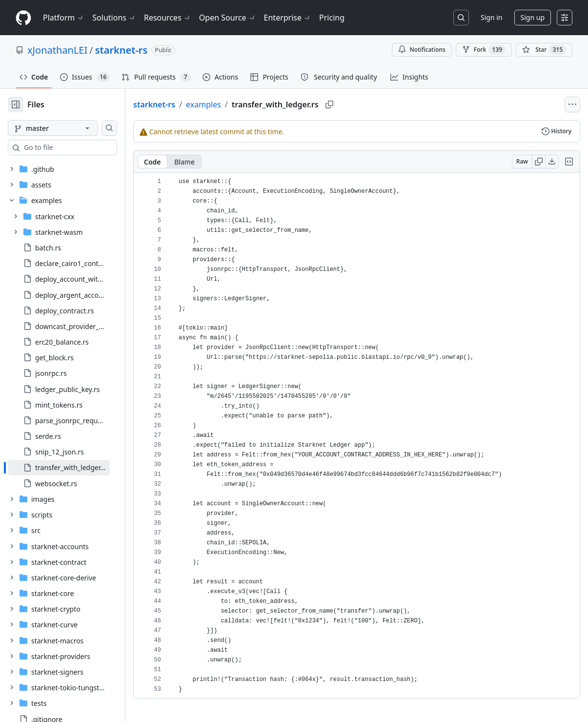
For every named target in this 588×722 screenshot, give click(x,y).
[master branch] (68, 128)
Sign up (533, 17)
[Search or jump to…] (461, 18)
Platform (64, 18)
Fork (484, 50)
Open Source (228, 18)
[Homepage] (23, 18)
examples (235, 104)
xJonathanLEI (57, 50)
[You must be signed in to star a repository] (544, 50)
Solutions (114, 18)
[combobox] (82, 147)
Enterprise (288, 18)
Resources (168, 18)
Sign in (491, 17)
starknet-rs (122, 50)
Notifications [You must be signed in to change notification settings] (422, 50)
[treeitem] (74, 468)
